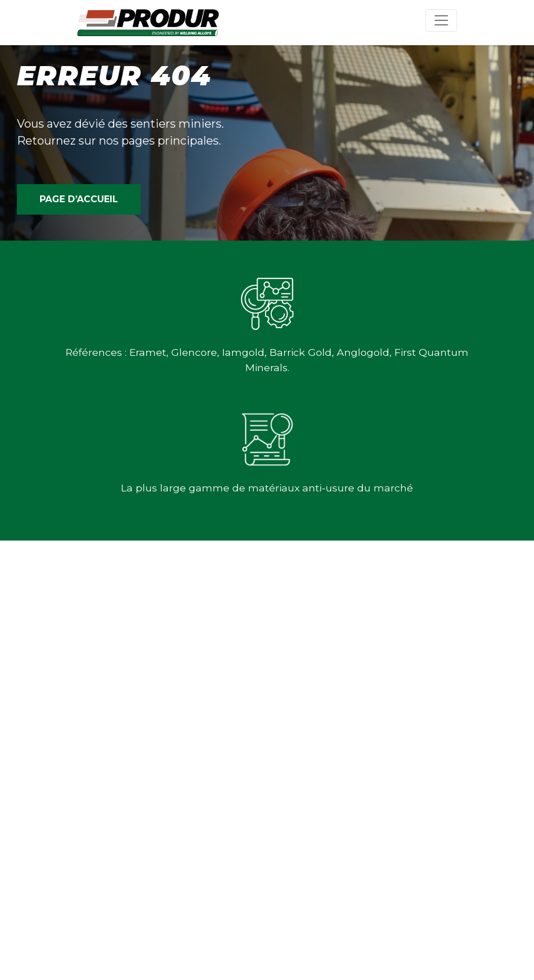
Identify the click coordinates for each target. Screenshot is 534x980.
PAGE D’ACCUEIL (79, 199)
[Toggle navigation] (441, 20)
